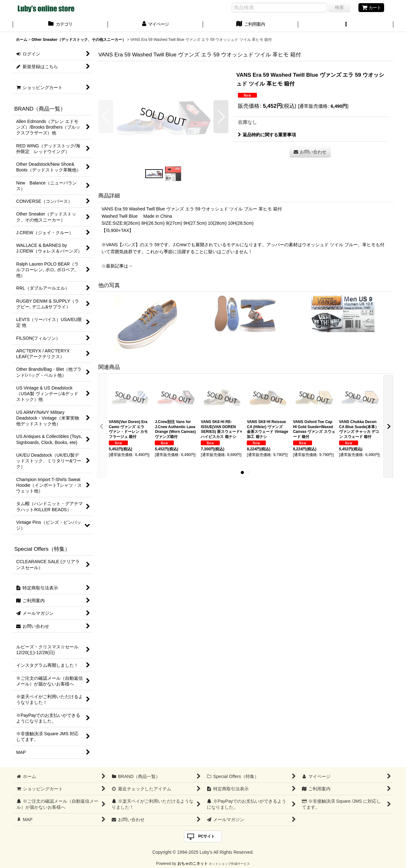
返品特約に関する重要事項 (267, 135)
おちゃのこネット (193, 864)
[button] (346, 25)
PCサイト (207, 836)
